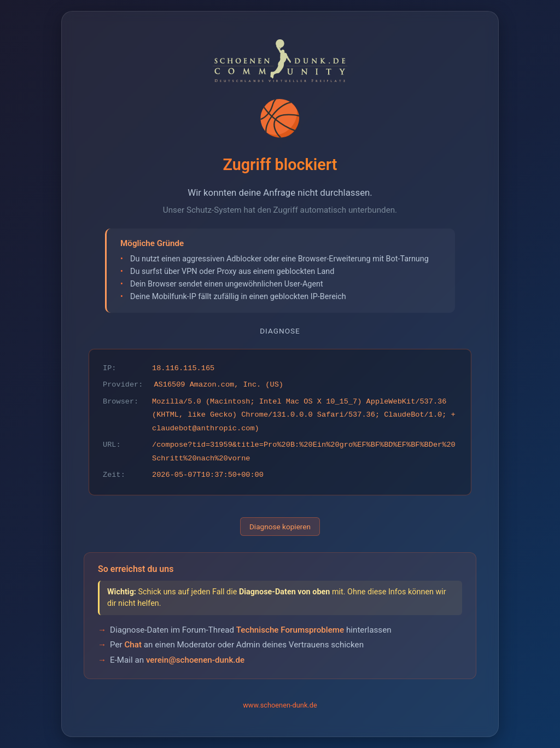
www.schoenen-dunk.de (280, 705)
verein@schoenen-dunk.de (195, 660)
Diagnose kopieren (280, 527)
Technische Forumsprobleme (290, 630)
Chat (133, 645)
